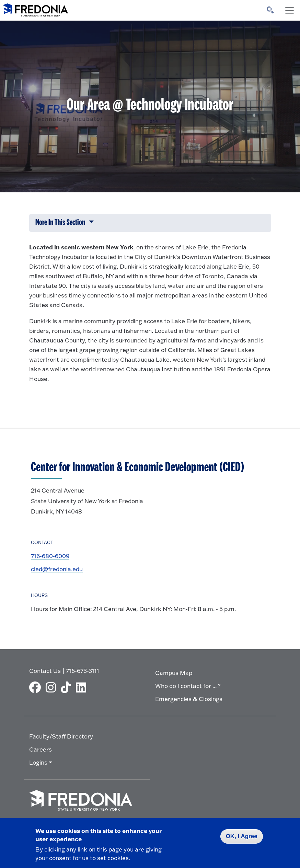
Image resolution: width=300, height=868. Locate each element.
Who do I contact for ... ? (188, 686)
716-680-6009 (50, 556)
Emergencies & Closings (189, 699)
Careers (41, 749)
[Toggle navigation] (289, 10)
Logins (38, 762)
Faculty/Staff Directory (61, 736)
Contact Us (45, 671)
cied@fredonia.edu (57, 569)
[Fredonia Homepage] (35, 9)
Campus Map (174, 673)
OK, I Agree (242, 836)
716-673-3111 (83, 671)
